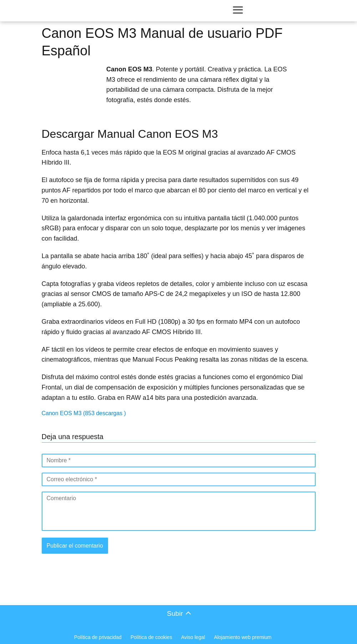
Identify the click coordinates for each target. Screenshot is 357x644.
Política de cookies (151, 637)
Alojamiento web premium (243, 637)
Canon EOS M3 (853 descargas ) (84, 413)
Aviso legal (193, 637)
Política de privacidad (98, 637)
